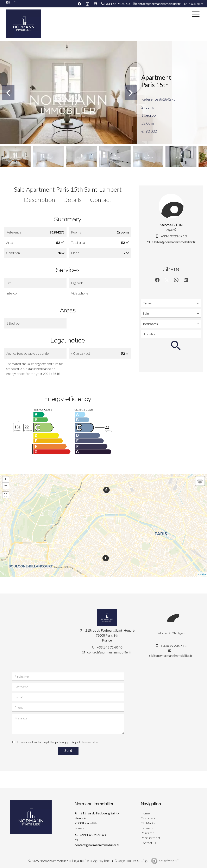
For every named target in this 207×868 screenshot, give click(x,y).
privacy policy (66, 742)
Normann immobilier (94, 804)
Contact (101, 199)
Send (68, 751)
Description (39, 199)
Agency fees (102, 860)
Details (73, 199)
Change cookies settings (131, 860)
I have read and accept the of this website (57, 742)
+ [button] (6, 480)
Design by (169, 860)
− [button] (6, 486)
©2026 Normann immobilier (48, 861)
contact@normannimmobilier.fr (158, 4)
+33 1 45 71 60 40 (117, 4)
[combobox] (171, 303)
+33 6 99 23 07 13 (174, 236)
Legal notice (81, 860)
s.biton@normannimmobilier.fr (174, 242)
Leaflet (202, 574)
